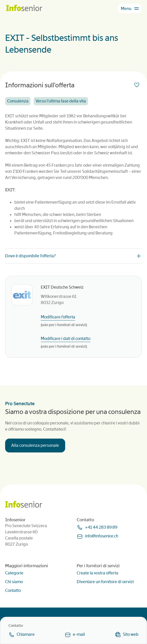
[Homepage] (24, 8)
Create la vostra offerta (97, 573)
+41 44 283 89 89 (101, 527)
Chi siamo (14, 582)
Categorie (14, 573)
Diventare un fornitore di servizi (105, 582)
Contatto (13, 590)
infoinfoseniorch (102, 536)
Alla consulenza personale (35, 445)
